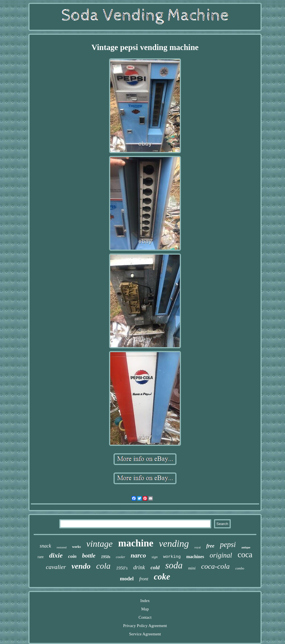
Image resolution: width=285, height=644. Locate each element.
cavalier (56, 567)
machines (195, 557)
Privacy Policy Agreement (145, 626)
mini (192, 568)
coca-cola (216, 566)
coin (72, 556)
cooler (120, 557)
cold (155, 567)
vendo (81, 566)
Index (145, 601)
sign (155, 557)
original (221, 555)
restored (62, 547)
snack (46, 546)
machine (136, 543)
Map (145, 609)
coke (162, 577)
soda (174, 565)
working (172, 557)
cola (103, 566)
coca (245, 555)
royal (198, 547)
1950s (106, 557)
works (76, 547)
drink (139, 567)
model (127, 579)
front (144, 579)
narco (138, 555)
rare (41, 557)
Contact (145, 617)
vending (174, 544)
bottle (89, 556)
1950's (122, 568)
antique (246, 547)
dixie (56, 555)
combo (240, 568)
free (210, 546)
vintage (99, 544)
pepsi (228, 544)
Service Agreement (145, 634)
